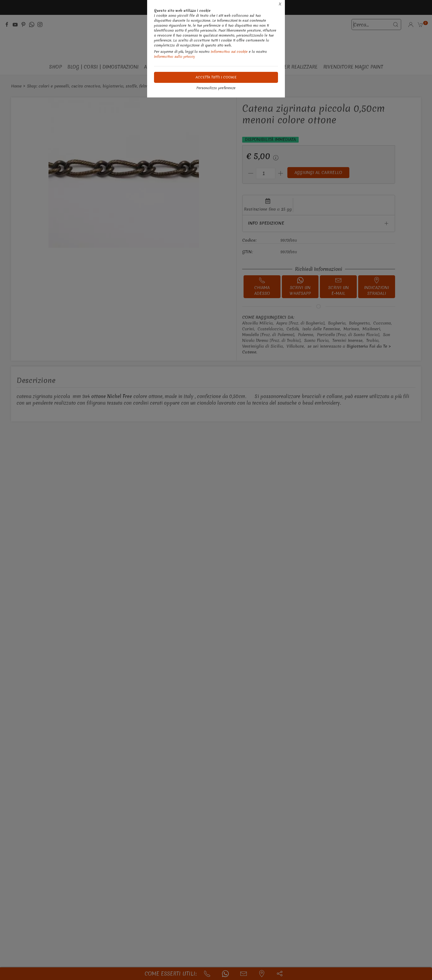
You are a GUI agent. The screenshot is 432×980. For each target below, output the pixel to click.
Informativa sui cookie (229, 52)
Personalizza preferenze (216, 88)
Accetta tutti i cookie (216, 77)
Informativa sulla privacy (175, 57)
